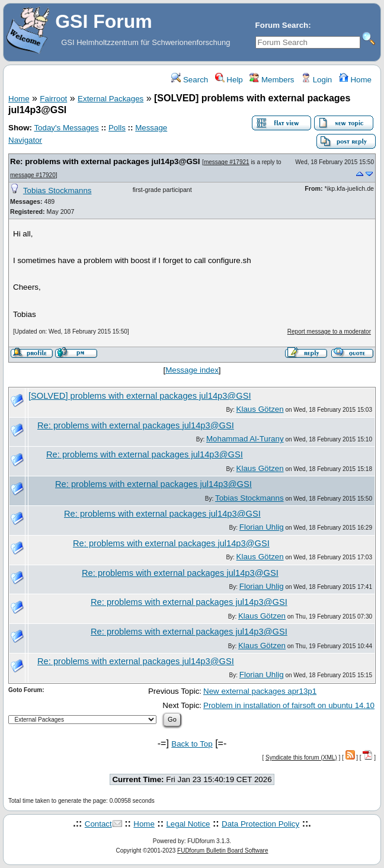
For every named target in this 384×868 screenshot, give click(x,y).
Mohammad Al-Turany (245, 439)
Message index (192, 370)
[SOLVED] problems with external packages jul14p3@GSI (140, 396)
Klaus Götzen (260, 409)
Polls (117, 128)
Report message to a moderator (329, 331)
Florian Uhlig (262, 527)
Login (316, 80)
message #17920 (33, 175)
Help (229, 80)
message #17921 (227, 162)
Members (272, 80)
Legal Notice (188, 824)
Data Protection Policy (260, 824)
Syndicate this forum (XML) (301, 758)
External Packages (111, 99)
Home (355, 80)
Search (190, 80)
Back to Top (192, 744)
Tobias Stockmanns (57, 190)
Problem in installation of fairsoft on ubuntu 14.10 (289, 705)
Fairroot (53, 99)
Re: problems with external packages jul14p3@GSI (105, 161)
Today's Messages (66, 128)
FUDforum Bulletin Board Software (223, 851)
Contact (98, 824)
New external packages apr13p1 (260, 691)
